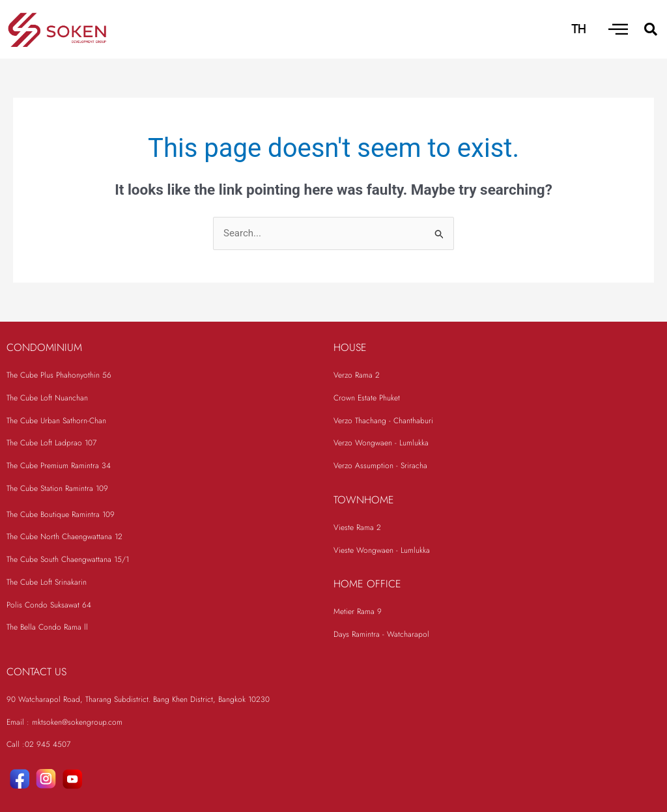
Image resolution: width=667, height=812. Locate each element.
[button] (651, 29)
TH (578, 29)
